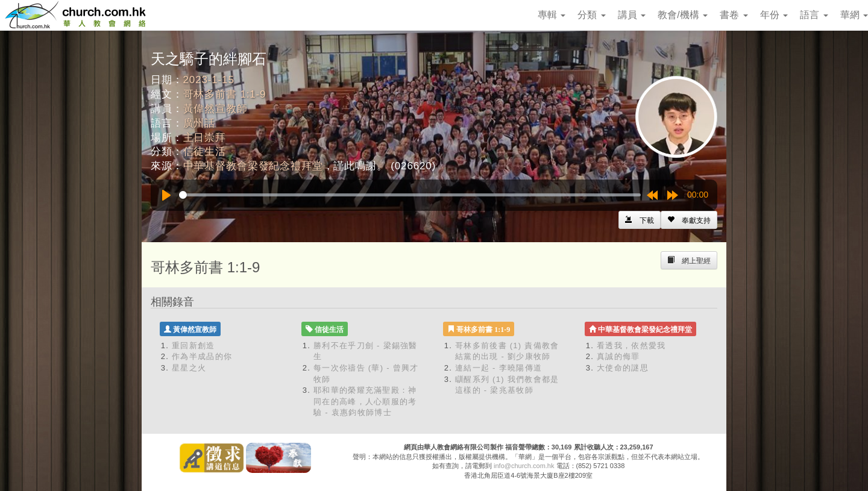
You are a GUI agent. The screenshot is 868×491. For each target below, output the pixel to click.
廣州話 (200, 123)
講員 (632, 15)
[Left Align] (689, 220)
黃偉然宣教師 (215, 109)
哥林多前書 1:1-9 (225, 94)
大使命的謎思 (623, 368)
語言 (814, 15)
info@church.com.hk (524, 466)
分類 (591, 15)
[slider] (410, 195)
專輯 (552, 15)
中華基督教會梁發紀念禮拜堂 (253, 166)
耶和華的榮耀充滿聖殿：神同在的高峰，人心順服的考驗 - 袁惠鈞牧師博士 (365, 401)
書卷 (734, 15)
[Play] (166, 195)
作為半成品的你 (202, 356)
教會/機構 (683, 15)
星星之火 (189, 368)
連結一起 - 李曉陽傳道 (498, 368)
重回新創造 (193, 346)
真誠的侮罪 (618, 356)
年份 (774, 15)
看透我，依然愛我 (631, 346)
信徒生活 (205, 152)
